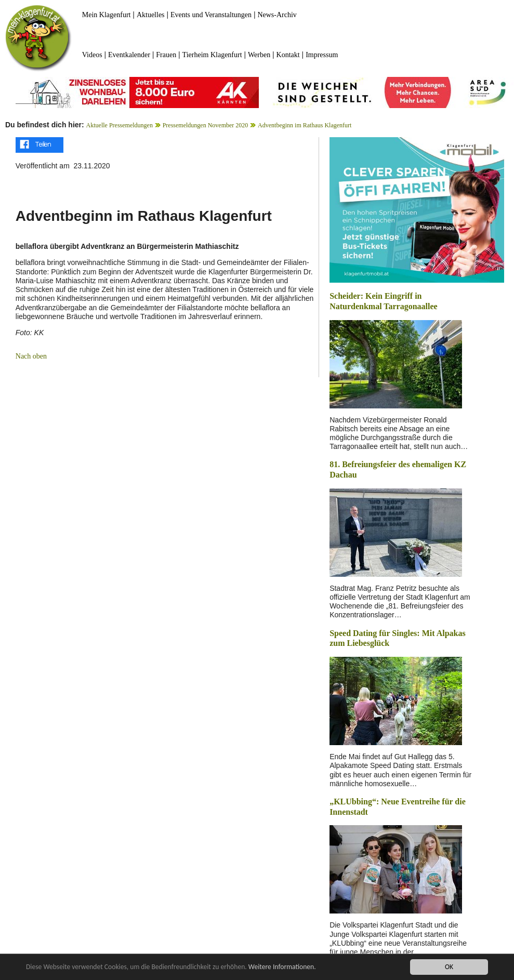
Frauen (166, 55)
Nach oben (31, 356)
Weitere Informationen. (282, 967)
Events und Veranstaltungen (211, 15)
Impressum (322, 55)
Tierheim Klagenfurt (212, 55)
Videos (92, 55)
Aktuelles (151, 15)
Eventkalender (129, 55)
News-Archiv (277, 15)
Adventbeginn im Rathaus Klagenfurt (305, 125)
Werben (259, 55)
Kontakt (288, 55)
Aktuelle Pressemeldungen (120, 125)
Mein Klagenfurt (107, 15)
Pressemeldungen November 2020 (206, 125)
